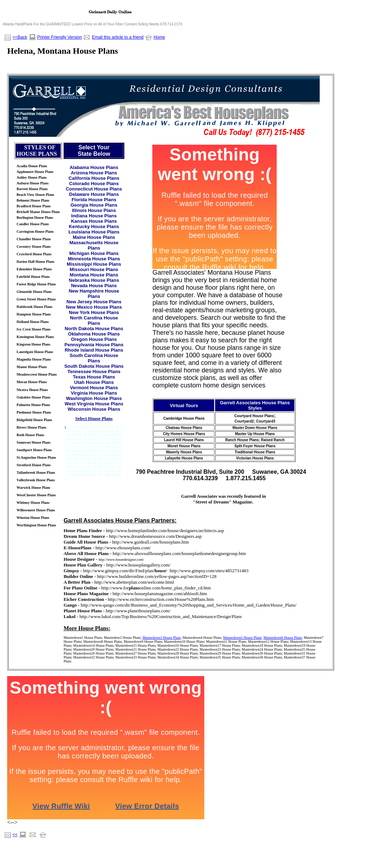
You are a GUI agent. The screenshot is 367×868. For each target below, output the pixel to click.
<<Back (20, 37)
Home (159, 37)
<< (15, 835)
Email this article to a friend (118, 37)
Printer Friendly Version (60, 37)
